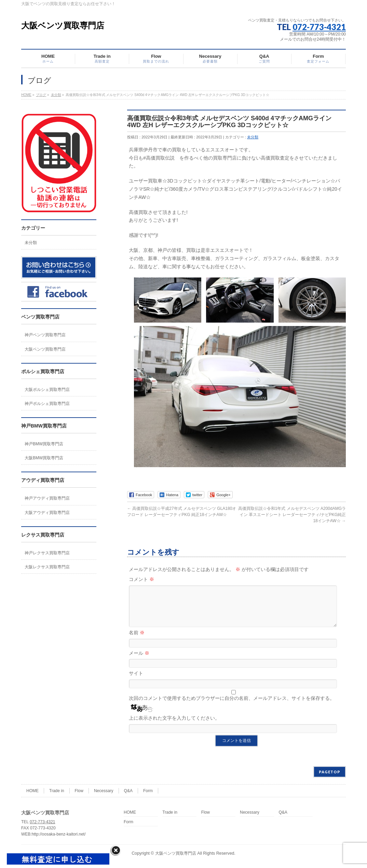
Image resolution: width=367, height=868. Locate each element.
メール (139, 661)
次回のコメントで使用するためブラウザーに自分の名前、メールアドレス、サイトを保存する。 (232, 706)
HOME (32, 791)
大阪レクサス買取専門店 (47, 567)
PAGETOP (330, 772)
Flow (79, 791)
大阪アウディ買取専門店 (47, 513)
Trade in (57, 791)
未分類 (253, 137)
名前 (137, 641)
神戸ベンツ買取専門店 (45, 335)
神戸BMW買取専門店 (44, 444)
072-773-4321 (319, 27)
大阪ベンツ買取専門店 (63, 25)
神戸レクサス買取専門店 (47, 553)
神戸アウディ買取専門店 (47, 498)
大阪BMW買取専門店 (44, 458)
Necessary (104, 791)
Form (148, 791)
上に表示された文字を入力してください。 (174, 726)
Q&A (128, 791)
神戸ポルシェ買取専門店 (47, 404)
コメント (141, 579)
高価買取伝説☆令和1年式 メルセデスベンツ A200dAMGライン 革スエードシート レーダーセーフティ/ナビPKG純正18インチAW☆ (292, 515)
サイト (136, 681)
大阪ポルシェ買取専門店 (47, 390)
